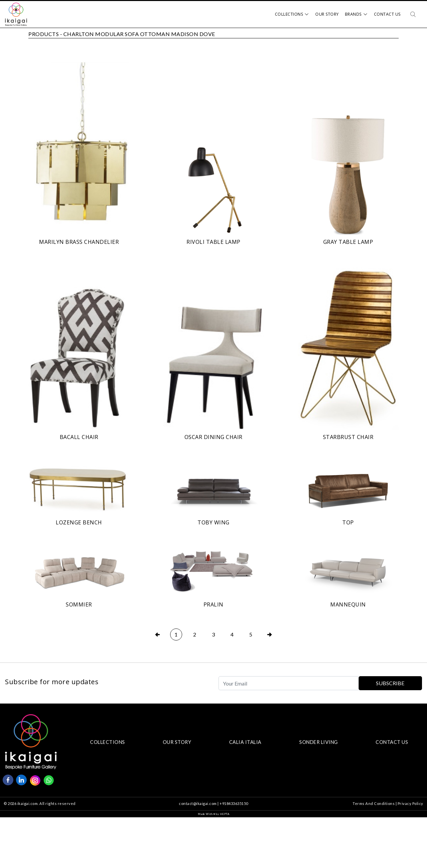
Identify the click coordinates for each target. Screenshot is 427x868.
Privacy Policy (410, 803)
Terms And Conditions (374, 803)
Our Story (327, 14)
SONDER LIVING (319, 742)
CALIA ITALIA (245, 742)
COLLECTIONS (108, 742)
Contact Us (387, 14)
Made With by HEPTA (214, 814)
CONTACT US (392, 742)
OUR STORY (177, 742)
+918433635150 (234, 803)
